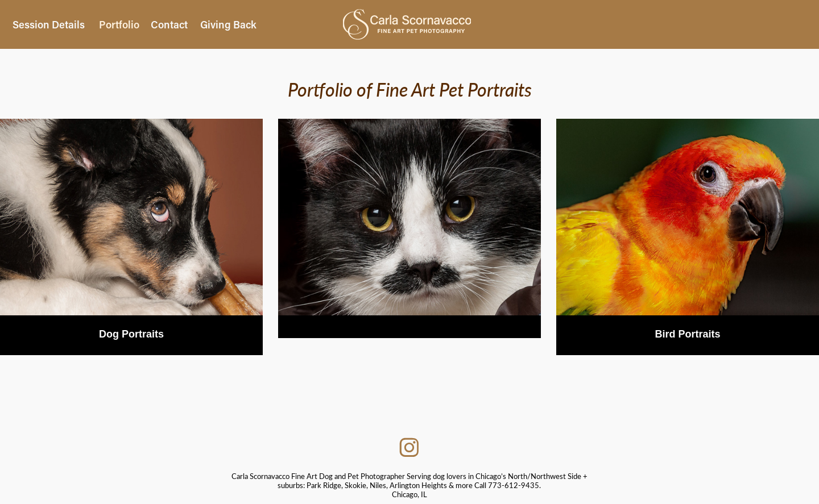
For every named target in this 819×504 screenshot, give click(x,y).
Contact (169, 24)
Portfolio (119, 24)
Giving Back (228, 24)
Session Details (49, 24)
